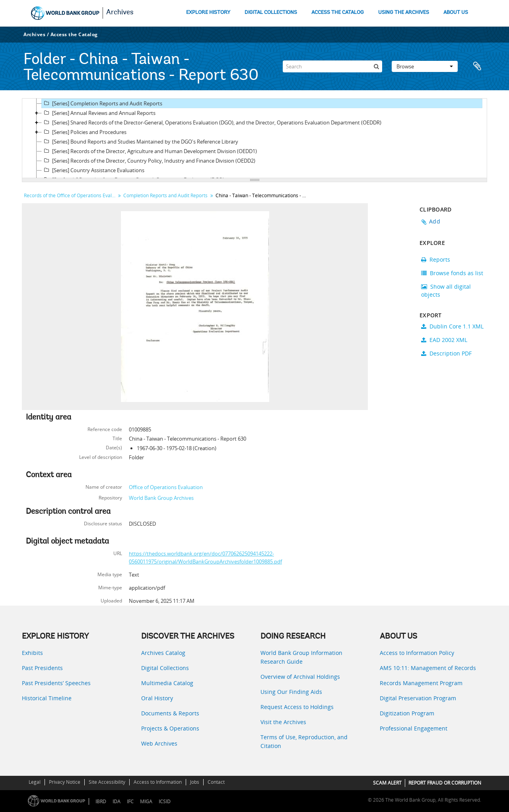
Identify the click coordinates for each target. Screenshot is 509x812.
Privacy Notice (65, 782)
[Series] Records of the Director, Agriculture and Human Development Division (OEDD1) (149, 151)
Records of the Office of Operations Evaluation (71, 195)
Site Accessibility (107, 782)
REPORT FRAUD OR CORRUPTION (445, 783)
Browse (425, 66)
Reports (436, 259)
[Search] (332, 66)
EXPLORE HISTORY (208, 13)
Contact (216, 782)
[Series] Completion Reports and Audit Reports (102, 103)
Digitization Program (407, 713)
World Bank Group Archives (161, 498)
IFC (130, 801)
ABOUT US (456, 13)
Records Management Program (421, 683)
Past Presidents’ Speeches (56, 683)
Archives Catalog (163, 653)
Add (435, 221)
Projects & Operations (170, 728)
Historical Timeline (47, 698)
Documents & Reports (170, 713)
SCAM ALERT (387, 783)
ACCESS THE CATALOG (338, 13)
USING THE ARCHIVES (404, 13)
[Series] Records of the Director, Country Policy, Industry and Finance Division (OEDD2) (149, 161)
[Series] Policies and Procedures (84, 132)
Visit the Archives (283, 722)
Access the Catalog (74, 34)
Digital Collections (165, 668)
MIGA (146, 801)
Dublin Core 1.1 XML (452, 326)
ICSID (165, 801)
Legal (35, 782)
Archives (120, 13)
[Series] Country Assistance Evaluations (93, 170)
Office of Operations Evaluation (166, 487)
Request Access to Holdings (297, 707)
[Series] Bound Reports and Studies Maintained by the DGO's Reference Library (140, 142)
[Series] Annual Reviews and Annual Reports (99, 113)
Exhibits (32, 653)
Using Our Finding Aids (291, 692)
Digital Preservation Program (418, 698)
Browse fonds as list (452, 273)
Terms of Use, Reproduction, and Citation (304, 741)
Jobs (195, 782)
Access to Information (158, 782)
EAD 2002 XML (444, 340)
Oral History (157, 698)
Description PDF (446, 353)
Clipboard (477, 66)
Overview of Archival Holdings (300, 677)
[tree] (254, 138)
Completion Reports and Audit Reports (165, 195)
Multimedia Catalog (167, 683)
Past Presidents (42, 668)
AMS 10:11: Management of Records (428, 668)
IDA (117, 801)
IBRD (101, 801)
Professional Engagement (414, 728)
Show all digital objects (446, 290)
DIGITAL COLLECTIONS (271, 13)
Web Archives (159, 743)
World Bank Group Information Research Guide (301, 657)
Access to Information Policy (417, 653)
